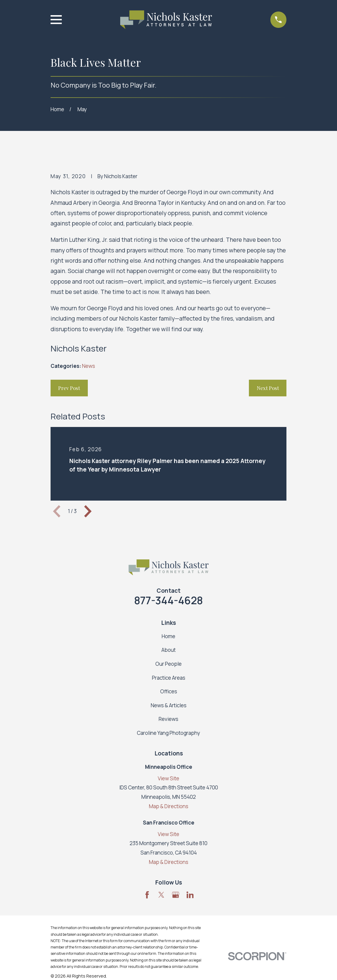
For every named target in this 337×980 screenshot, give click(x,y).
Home (168, 636)
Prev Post (69, 388)
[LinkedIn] (190, 895)
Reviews (168, 719)
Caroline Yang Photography (168, 733)
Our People (168, 664)
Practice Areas (169, 678)
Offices (169, 691)
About (168, 650)
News (89, 366)
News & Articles (169, 705)
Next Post (268, 388)
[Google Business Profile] (176, 895)
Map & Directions (169, 806)
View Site (168, 778)
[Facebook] (147, 895)
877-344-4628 (168, 600)
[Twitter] (161, 895)
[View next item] (88, 511)
